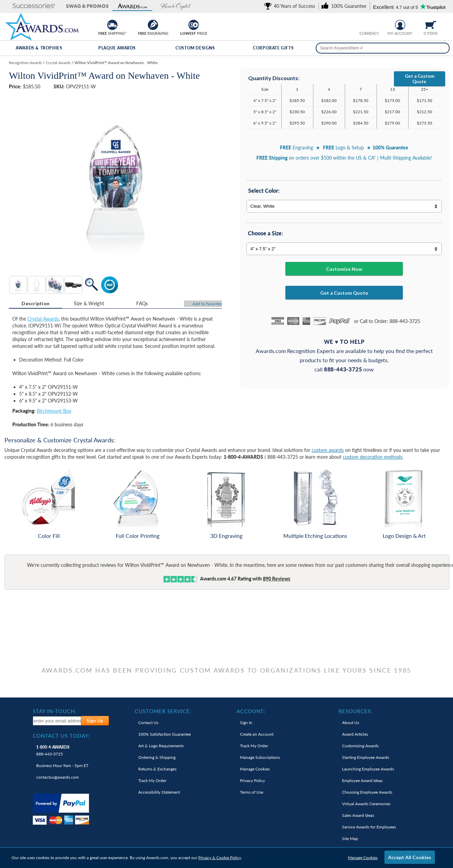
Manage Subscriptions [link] (260, 757)
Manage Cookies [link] (255, 769)
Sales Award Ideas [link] (358, 815)
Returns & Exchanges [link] (157, 769)
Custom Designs (195, 48)
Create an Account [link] (257, 734)
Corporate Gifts (273, 48)
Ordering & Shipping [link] (157, 757)
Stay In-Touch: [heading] (55, 711)
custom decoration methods (373, 457)
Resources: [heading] (356, 711)
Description (36, 303)
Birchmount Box (54, 411)
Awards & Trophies (39, 48)
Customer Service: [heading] (163, 711)
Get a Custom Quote (420, 79)
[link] (291, 6)
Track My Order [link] (152, 781)
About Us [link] (351, 723)
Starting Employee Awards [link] (366, 757)
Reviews (277, 579)
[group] (369, 24)
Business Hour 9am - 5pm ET (62, 766)
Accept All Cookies (410, 857)
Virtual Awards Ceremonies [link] (366, 804)
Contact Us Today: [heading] (61, 736)
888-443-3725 (53, 751)
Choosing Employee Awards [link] (367, 792)
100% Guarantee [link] (165, 734)
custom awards (328, 450)
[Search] (442, 48)
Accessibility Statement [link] (159, 792)
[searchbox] (383, 48)
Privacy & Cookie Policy (220, 858)
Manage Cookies (363, 858)
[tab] (36, 304)
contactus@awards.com (58, 777)
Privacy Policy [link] (252, 781)
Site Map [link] (350, 838)
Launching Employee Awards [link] (368, 769)
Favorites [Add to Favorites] (207, 304)
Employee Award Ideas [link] (362, 781)
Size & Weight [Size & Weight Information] (89, 303)
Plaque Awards (117, 48)
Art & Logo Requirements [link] (161, 746)
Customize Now (344, 269)
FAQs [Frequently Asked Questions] (142, 303)
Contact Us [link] (148, 723)
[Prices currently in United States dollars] (364, 24)
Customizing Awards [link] (360, 746)
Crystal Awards (43, 319)
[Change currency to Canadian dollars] (375, 24)
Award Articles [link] (355, 734)
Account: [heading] (251, 711)
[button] (27, 6)
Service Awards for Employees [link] (369, 827)
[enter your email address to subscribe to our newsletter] (57, 721)
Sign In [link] (246, 723)
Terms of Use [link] (252, 792)
